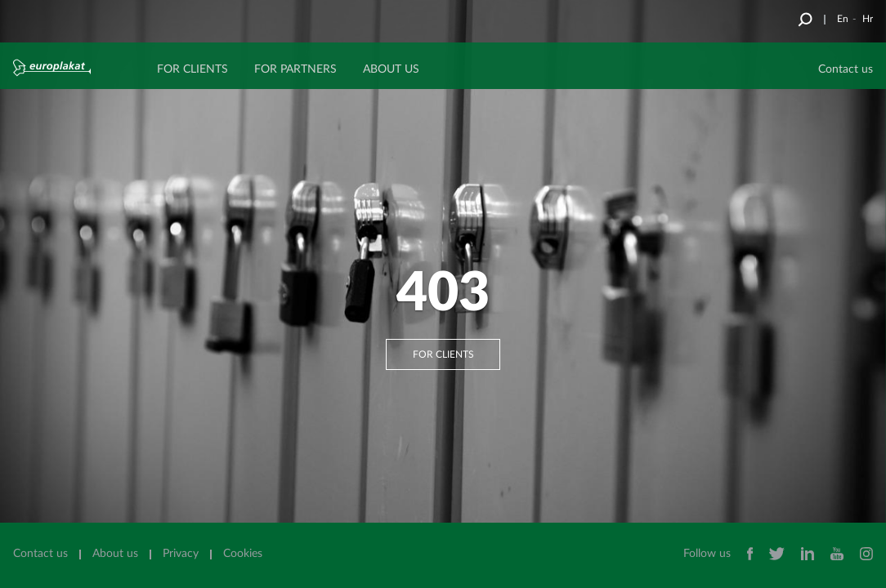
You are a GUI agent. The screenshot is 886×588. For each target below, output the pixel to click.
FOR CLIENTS (192, 69)
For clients (443, 354)
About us (115, 554)
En (843, 19)
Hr (868, 19)
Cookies (243, 554)
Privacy (181, 554)
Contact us (40, 554)
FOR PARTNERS (295, 69)
